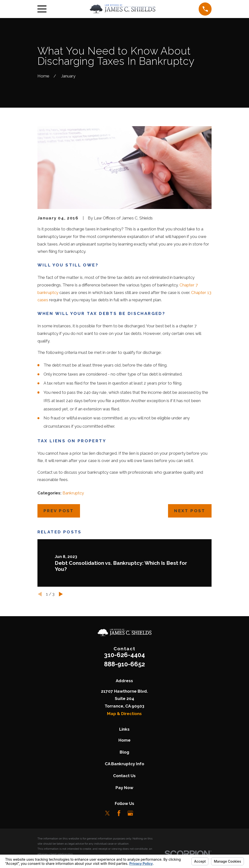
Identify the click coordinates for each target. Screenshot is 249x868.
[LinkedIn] (142, 813)
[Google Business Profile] (130, 813)
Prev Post (59, 511)
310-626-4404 (124, 655)
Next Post (190, 511)
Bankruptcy (73, 493)
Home (124, 740)
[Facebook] (119, 813)
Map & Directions (124, 714)
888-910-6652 (124, 664)
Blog (124, 752)
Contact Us (124, 776)
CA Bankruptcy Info (124, 764)
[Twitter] (107, 813)
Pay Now (124, 788)
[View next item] (61, 594)
